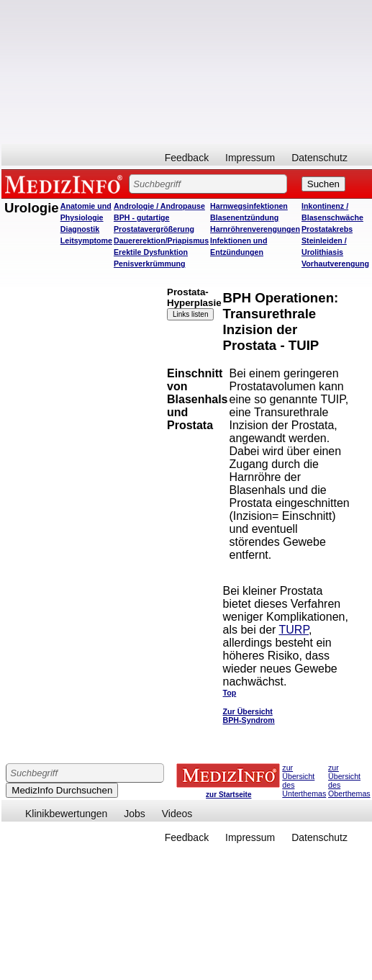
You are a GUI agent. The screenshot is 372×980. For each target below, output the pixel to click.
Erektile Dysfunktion (151, 252)
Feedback (187, 158)
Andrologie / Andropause (159, 206)
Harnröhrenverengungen (255, 229)
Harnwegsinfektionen (249, 206)
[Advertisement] (185, 72)
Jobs (135, 814)
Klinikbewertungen (66, 814)
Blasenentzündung (244, 217)
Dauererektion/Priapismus (161, 240)
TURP (294, 630)
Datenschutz (319, 158)
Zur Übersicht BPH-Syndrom (249, 716)
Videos (177, 814)
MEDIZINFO (66, 184)
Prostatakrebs (327, 229)
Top (230, 693)
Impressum (250, 158)
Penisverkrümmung (150, 264)
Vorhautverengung (335, 264)
